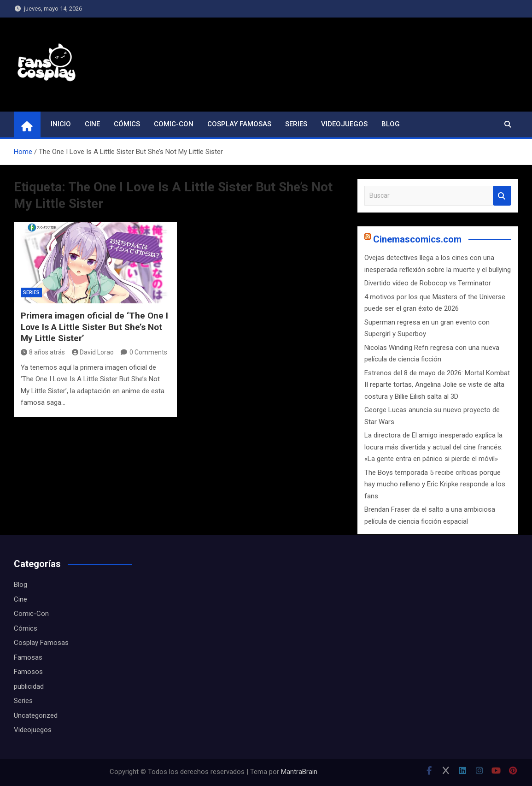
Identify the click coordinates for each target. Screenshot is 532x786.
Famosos (28, 672)
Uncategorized (36, 715)
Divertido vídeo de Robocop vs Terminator (428, 283)
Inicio (61, 124)
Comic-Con (174, 124)
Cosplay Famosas (239, 124)
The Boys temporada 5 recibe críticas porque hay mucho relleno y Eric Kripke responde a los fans (435, 484)
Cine (92, 124)
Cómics (127, 124)
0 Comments (148, 352)
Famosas (28, 657)
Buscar (502, 196)
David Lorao (93, 352)
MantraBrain (299, 772)
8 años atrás (43, 352)
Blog (391, 124)
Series (296, 124)
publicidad (29, 686)
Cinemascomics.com (417, 239)
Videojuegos (344, 124)
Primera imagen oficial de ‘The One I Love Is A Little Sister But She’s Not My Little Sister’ (94, 327)
